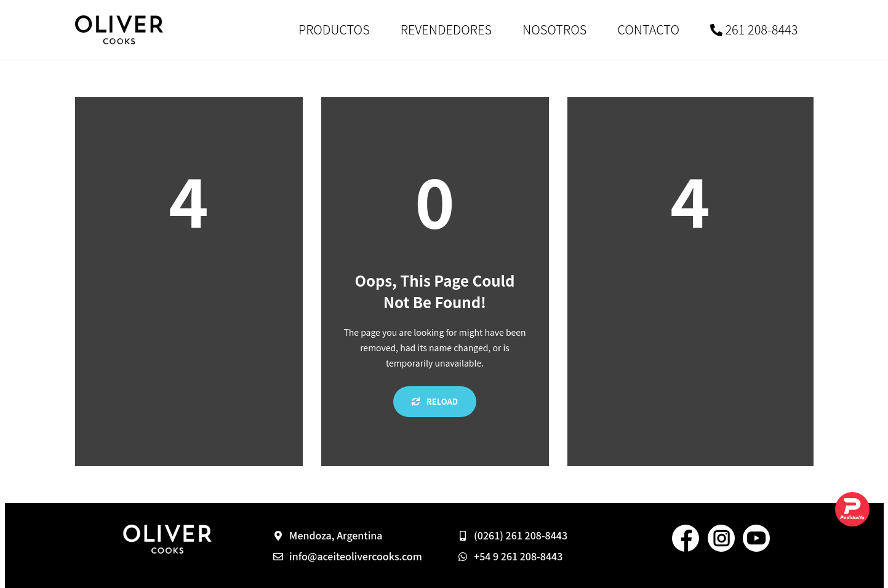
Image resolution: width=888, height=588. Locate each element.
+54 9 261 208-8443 (518, 556)
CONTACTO (648, 29)
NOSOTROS (554, 29)
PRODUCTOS (334, 29)
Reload (435, 401)
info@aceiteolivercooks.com (356, 556)
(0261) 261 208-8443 (521, 535)
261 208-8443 (754, 29)
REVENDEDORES (446, 29)
